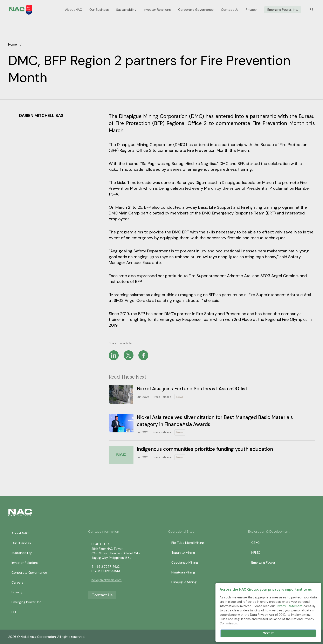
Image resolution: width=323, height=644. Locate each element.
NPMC (256, 553)
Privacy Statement (289, 606)
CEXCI (256, 543)
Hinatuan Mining (183, 572)
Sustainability (126, 10)
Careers (18, 582)
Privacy (251, 10)
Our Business (99, 10)
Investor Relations (157, 10)
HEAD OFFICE (101, 544)
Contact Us (230, 10)
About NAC (74, 10)
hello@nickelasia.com (106, 580)
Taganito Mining (183, 553)
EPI (14, 612)
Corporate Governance (196, 10)
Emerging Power (263, 562)
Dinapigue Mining (184, 582)
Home (13, 44)
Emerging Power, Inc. (283, 10)
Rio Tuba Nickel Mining (188, 543)
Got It (268, 633)
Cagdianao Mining (185, 562)
